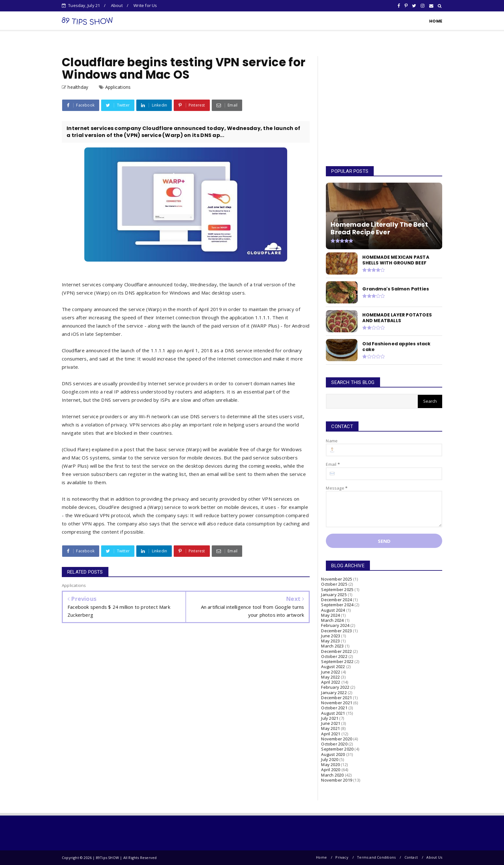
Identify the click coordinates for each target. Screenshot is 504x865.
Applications (118, 87)
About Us (434, 857)
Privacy (342, 857)
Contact (411, 857)
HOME (436, 21)
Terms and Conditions (376, 857)
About (117, 5)
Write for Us (145, 5)
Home (321, 857)
